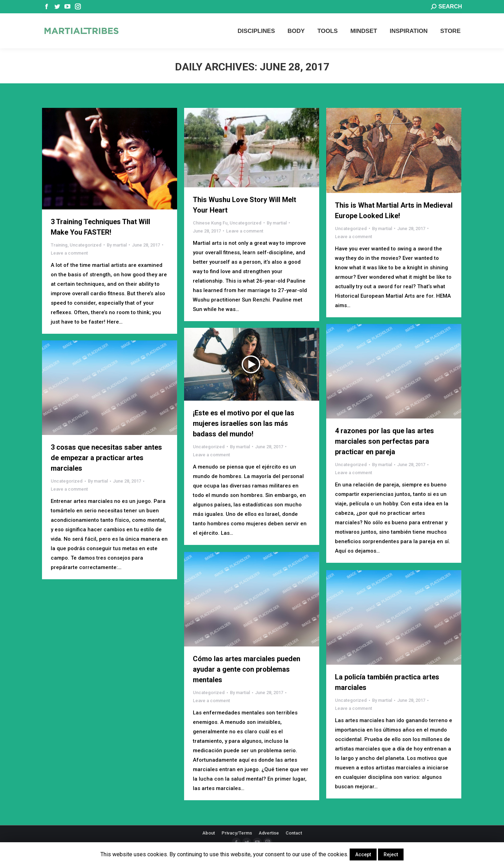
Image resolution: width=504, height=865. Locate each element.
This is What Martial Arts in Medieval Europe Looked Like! (394, 210)
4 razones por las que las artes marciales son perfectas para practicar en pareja (384, 441)
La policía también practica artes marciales (387, 682)
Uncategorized (86, 245)
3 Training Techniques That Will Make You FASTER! (100, 227)
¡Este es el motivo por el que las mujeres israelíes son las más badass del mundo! (244, 423)
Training (59, 245)
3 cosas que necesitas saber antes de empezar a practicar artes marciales (106, 458)
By (117, 245)
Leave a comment (69, 253)
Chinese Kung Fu (210, 223)
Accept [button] (363, 854)
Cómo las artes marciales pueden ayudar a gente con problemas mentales (247, 669)
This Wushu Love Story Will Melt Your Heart (244, 205)
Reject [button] (391, 854)
